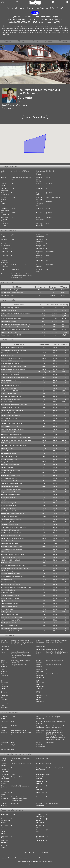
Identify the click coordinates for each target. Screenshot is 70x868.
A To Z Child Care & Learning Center (12, 347)
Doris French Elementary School (11, 290)
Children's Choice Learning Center (12, 549)
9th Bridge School (7, 579)
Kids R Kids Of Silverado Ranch (11, 560)
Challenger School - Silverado (11, 535)
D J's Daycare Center (8, 609)
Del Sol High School (7, 295)
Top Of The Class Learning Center (12, 484)
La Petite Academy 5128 (9, 503)
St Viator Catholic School (9, 380)
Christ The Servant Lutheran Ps (11, 489)
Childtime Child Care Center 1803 (12, 435)
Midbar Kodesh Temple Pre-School (12, 576)
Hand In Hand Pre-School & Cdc (11, 533)
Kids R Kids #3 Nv (7, 473)
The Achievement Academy (10, 604)
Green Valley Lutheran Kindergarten (13, 538)
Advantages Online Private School (12, 631)
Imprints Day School (8, 451)
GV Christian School (7, 443)
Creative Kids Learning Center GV (12, 383)
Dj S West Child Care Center (10, 615)
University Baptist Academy (10, 385)
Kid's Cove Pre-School (8, 552)
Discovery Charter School (9, 310)
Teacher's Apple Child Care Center (12, 424)
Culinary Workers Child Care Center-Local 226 (15, 568)
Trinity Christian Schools (9, 516)
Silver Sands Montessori (9, 316)
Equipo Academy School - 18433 (11, 335)
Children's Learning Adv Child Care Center (14, 350)
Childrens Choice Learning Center (12, 546)
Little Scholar (6, 421)
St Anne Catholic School (9, 508)
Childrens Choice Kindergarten (11, 495)
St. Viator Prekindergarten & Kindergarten (14, 377)
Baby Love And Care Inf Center (11, 426)
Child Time (5, 500)
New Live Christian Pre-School (11, 574)
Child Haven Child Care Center (11, 585)
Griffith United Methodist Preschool (13, 514)
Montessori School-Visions (10, 388)
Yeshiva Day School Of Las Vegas (11, 557)
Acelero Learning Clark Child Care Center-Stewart (17, 587)
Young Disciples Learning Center (11, 519)
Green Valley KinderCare (9, 454)
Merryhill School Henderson (10, 462)
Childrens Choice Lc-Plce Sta (10, 598)
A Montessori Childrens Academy (11, 399)
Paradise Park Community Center (12, 358)
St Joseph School (7, 563)
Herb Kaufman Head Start (9, 456)
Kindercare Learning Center (10, 486)
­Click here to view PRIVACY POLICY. (22, 858)
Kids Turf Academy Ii (8, 571)
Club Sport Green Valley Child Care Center (14, 405)
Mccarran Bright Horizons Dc (10, 364)
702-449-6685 (50, 171)
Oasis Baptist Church (8, 448)
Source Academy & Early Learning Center (14, 527)
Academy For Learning (8, 497)
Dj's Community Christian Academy (12, 601)
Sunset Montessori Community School (13, 369)
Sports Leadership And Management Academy (16, 329)
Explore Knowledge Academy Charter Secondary (16, 313)
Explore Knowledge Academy (10, 308)
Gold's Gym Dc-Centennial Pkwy (11, 620)
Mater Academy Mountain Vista (11, 319)
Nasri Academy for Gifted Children (12, 391)
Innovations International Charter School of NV (16, 324)
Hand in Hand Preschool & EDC (11, 530)
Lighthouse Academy (8, 593)
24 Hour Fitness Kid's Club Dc (10, 459)
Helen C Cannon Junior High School (12, 293)
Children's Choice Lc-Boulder (10, 465)
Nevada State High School (9, 332)
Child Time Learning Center (10, 432)
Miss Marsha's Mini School (9, 505)
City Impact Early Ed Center (10, 492)
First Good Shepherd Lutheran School (13, 565)
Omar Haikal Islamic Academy (11, 475)
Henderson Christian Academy (11, 415)
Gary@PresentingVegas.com (14, 105)
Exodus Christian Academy (9, 541)
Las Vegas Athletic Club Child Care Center (14, 481)
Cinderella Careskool (8, 355)
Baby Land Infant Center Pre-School (13, 429)
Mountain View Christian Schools (12, 617)
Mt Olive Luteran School (9, 394)
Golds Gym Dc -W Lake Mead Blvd (11, 628)
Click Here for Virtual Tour (35, 117)
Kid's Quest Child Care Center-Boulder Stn (14, 445)
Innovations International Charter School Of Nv (16, 327)
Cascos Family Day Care (9, 522)
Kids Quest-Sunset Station (10, 544)
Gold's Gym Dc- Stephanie (9, 625)
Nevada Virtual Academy (9, 321)
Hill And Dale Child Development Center (14, 366)
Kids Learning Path (7, 467)
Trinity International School (10, 525)
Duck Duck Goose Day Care (9, 418)
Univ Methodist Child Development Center (15, 402)
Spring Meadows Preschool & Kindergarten (15, 511)
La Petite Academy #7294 (9, 478)
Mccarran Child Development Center (13, 361)
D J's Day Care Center (8, 612)
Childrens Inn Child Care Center (11, 396)
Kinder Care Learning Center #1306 (12, 410)
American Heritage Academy (10, 372)
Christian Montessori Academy (11, 353)
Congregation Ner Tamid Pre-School (13, 555)
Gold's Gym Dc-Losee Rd (9, 623)
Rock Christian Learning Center (11, 582)
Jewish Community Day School (11, 407)
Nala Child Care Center (8, 590)
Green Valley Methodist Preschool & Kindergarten (17, 437)
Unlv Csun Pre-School (8, 413)
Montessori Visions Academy (10, 375)
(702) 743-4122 (8, 108)
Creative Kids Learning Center (11, 470)
